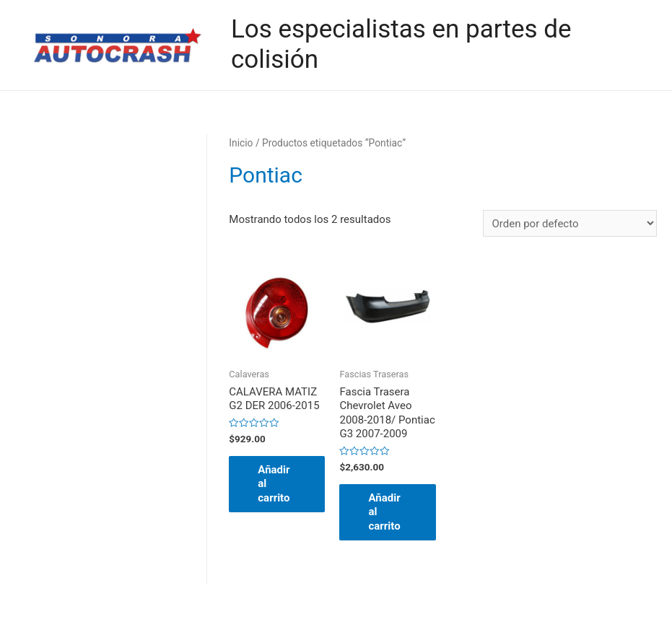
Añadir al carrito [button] (274, 484)
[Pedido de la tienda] (570, 223)
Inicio (241, 143)
